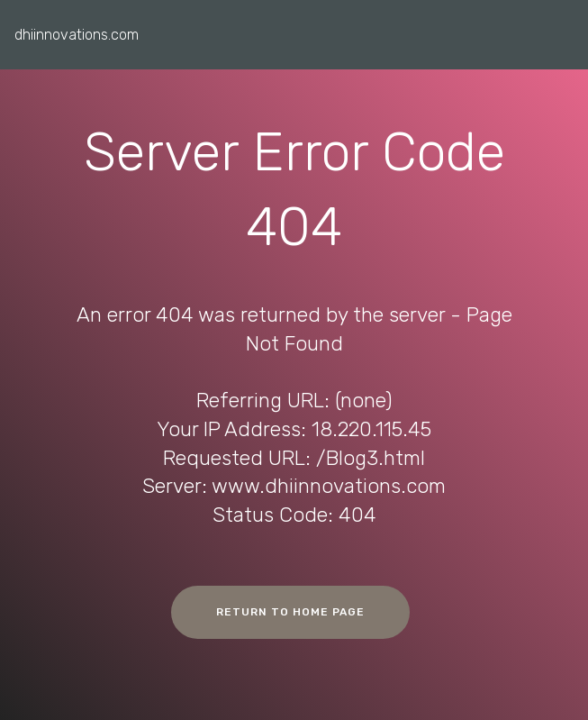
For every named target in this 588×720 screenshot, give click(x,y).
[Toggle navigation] (560, 30)
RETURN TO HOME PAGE (290, 612)
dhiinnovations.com (77, 35)
